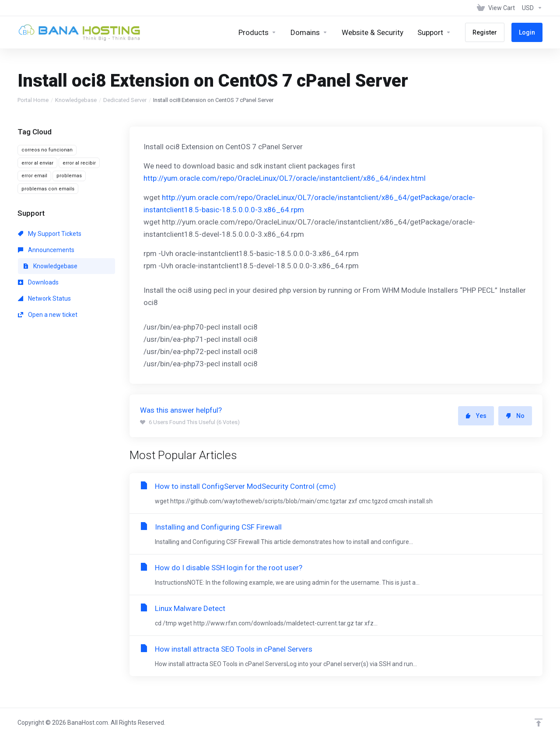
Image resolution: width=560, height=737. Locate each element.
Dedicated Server (125, 100)
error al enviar (37, 163)
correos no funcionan (47, 150)
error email (34, 176)
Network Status (44, 298)
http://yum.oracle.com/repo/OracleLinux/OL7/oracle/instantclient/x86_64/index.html (285, 178)
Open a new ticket (48, 315)
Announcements (46, 250)
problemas (69, 176)
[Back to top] (539, 723)
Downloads (38, 282)
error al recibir (79, 163)
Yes (476, 416)
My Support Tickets (50, 234)
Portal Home (33, 100)
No (515, 416)
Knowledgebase (76, 100)
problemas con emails (48, 189)
